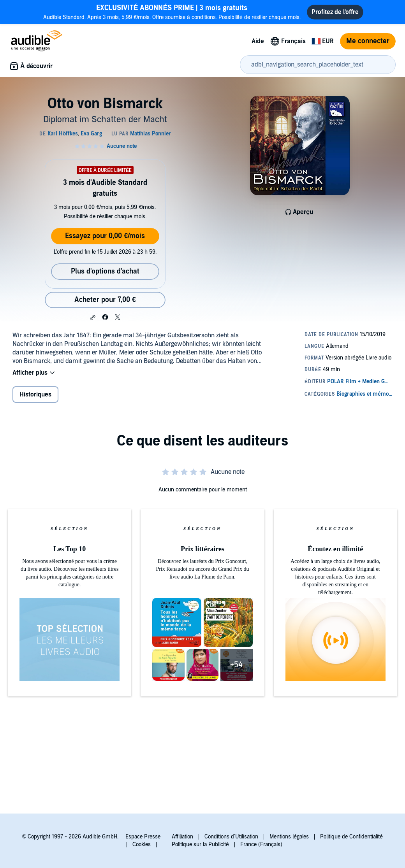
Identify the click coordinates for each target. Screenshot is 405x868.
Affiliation (182, 837)
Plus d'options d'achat (105, 271)
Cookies (142, 844)
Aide (258, 41)
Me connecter (368, 41)
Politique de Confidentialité (351, 837)
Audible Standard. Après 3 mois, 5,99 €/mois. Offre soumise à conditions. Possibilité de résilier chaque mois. (172, 12)
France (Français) (261, 844)
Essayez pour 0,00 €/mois (105, 236)
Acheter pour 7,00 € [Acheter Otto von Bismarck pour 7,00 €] (105, 300)
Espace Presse (143, 837)
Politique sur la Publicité (200, 844)
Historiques (35, 395)
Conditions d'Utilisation (231, 837)
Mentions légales (289, 837)
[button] (93, 317)
